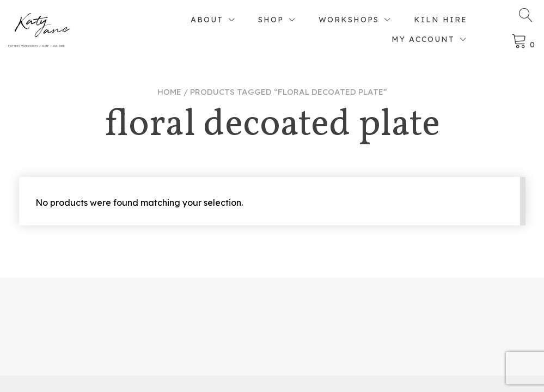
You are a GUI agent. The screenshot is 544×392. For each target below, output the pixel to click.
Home (169, 92)
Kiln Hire (441, 20)
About (207, 20)
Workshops (349, 20)
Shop (271, 20)
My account (423, 39)
